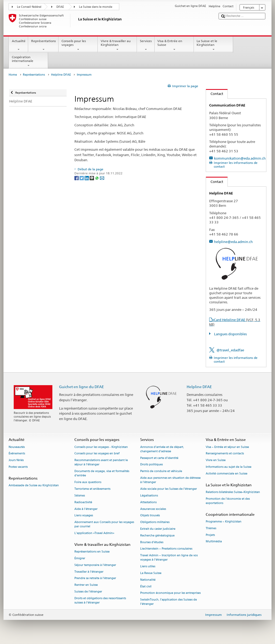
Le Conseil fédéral (29, 7)
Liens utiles (148, 567)
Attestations (148, 502)
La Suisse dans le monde (96, 7)
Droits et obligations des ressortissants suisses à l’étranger (100, 600)
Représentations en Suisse (92, 552)
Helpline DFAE (61, 75)
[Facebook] (77, 178)
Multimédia (214, 542)
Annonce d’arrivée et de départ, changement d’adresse (162, 449)
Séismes (80, 496)
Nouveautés (17, 447)
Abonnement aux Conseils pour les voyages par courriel (104, 525)
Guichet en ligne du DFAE (82, 387)
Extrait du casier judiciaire (158, 529)
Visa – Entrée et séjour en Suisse (227, 447)
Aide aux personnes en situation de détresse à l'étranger (170, 480)
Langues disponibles (230, 334)
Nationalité (148, 580)
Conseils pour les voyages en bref (97, 454)
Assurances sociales (153, 509)
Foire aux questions (88, 482)
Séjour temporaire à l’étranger (95, 565)
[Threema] (92, 178)
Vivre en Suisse (216, 460)
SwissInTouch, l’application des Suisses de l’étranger (169, 602)
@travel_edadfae (230, 350)
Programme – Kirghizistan (224, 522)
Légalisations (149, 496)
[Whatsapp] (97, 178)
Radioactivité (83, 502)
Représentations (43, 45)
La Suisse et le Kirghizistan (214, 45)
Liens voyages (84, 516)
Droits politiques (151, 465)
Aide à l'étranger (86, 509)
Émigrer (80, 558)
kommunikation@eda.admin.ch (240, 158)
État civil (146, 586)
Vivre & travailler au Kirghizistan (117, 45)
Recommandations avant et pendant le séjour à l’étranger (101, 463)
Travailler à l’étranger (89, 572)
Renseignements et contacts (225, 454)
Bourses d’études (152, 542)
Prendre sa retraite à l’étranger (95, 578)
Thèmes (211, 528)
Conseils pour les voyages (78, 45)
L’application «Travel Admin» (94, 533)
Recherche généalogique (157, 536)
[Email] (102, 178)
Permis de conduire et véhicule (161, 471)
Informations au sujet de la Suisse (229, 467)
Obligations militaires (155, 522)
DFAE (60, 7)
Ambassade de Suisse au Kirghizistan (34, 486)
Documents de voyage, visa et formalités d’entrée (102, 474)
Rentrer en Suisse (86, 585)
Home (13, 75)
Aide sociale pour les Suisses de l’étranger (169, 489)
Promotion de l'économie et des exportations (228, 501)
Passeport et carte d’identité (159, 458)
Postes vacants (18, 467)
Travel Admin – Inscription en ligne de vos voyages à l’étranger (169, 558)
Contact (215, 94)
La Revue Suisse (151, 573)
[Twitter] (82, 178)
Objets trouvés (150, 516)
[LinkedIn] (87, 178)
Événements (17, 454)
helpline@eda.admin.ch (233, 242)
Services (146, 45)
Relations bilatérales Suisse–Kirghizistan (233, 492)
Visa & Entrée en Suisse (174, 45)
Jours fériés (16, 460)
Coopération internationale (28, 61)
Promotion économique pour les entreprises (170, 593)
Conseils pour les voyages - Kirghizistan (101, 447)
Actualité (19, 45)
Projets (210, 535)
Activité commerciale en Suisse (227, 474)
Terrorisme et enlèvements (92, 489)
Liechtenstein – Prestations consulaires (166, 549)
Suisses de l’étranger (88, 592)
